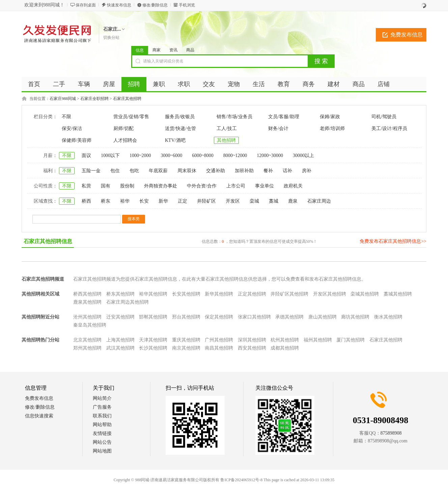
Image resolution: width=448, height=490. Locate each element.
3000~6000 (172, 156)
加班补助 (244, 171)
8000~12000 (235, 156)
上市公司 (236, 186)
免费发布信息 (407, 35)
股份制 (127, 186)
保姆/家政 (330, 117)
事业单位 (264, 186)
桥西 (86, 201)
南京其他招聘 (186, 348)
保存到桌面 (86, 5)
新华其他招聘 (219, 294)
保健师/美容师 (77, 140)
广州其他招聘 (219, 340)
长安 (144, 201)
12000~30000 (270, 156)
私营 (86, 186)
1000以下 (110, 156)
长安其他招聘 (186, 294)
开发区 (233, 201)
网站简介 (102, 398)
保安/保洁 (72, 128)
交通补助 (216, 171)
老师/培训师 (332, 128)
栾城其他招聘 (365, 294)
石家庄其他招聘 (127, 99)
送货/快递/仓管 (180, 128)
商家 (157, 50)
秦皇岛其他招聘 (90, 325)
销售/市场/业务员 (234, 117)
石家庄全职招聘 (94, 99)
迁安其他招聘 (120, 317)
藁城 (274, 201)
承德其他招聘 (289, 317)
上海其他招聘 (120, 340)
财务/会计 (278, 128)
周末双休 (187, 171)
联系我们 (102, 416)
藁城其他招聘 (398, 294)
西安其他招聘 (252, 348)
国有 (106, 186)
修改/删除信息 (155, 5)
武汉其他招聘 (120, 348)
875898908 (391, 433)
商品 (190, 50)
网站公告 (102, 442)
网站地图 (102, 451)
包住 (115, 171)
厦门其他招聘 (351, 340)
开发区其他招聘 (330, 294)
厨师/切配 (123, 128)
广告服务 (102, 407)
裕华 (125, 201)
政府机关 (293, 186)
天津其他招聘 (153, 340)
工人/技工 (227, 128)
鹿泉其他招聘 (87, 302)
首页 (34, 84)
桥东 (106, 201)
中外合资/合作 (202, 186)
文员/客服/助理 (284, 117)
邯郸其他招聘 (153, 317)
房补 (307, 171)
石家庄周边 (319, 201)
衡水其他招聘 (388, 317)
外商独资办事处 (161, 186)
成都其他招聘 (285, 348)
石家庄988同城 (63, 99)
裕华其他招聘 (153, 294)
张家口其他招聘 (254, 317)
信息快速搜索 (39, 416)
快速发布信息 (119, 5)
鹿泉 (293, 201)
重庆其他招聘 (186, 340)
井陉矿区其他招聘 (289, 294)
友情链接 (102, 433)
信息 (140, 50)
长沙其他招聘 (153, 348)
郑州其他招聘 (87, 348)
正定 (183, 201)
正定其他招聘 (252, 294)
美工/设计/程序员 (389, 128)
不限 (66, 117)
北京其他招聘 (87, 340)
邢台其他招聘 (186, 317)
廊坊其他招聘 (355, 317)
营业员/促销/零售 (131, 117)
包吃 (134, 171)
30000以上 (303, 156)
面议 (86, 156)
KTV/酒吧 (175, 140)
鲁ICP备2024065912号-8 (241, 480)
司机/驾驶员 (384, 117)
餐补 (268, 171)
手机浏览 (187, 5)
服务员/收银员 (180, 117)
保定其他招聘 (219, 317)
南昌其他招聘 (219, 348)
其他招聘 (226, 140)
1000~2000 (140, 156)
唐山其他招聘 (323, 317)
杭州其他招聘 (285, 340)
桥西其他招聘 (87, 294)
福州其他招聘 (318, 340)
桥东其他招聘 (120, 294)
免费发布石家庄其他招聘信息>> (393, 241)
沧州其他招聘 (87, 317)
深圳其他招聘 (252, 340)
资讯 (173, 50)
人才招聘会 (125, 140)
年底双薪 (158, 171)
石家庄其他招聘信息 (48, 241)
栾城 (254, 201)
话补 (287, 171)
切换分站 (111, 37)
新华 (163, 201)
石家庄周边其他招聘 (128, 302)
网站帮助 (102, 425)
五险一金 (91, 171)
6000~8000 (203, 156)
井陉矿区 (206, 201)
